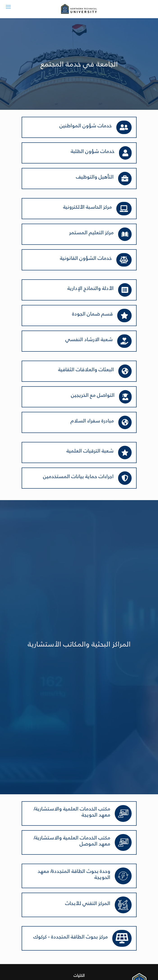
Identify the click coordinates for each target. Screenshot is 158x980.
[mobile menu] (8, 7)
